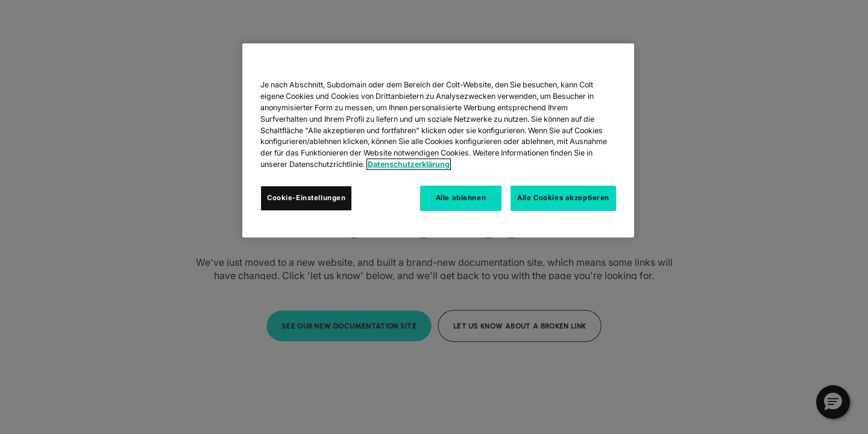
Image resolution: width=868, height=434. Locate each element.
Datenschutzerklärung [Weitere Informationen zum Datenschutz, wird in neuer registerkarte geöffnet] (409, 164)
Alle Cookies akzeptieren (563, 198)
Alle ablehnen (461, 198)
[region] (438, 140)
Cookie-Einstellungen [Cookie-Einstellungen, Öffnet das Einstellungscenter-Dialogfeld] (306, 198)
